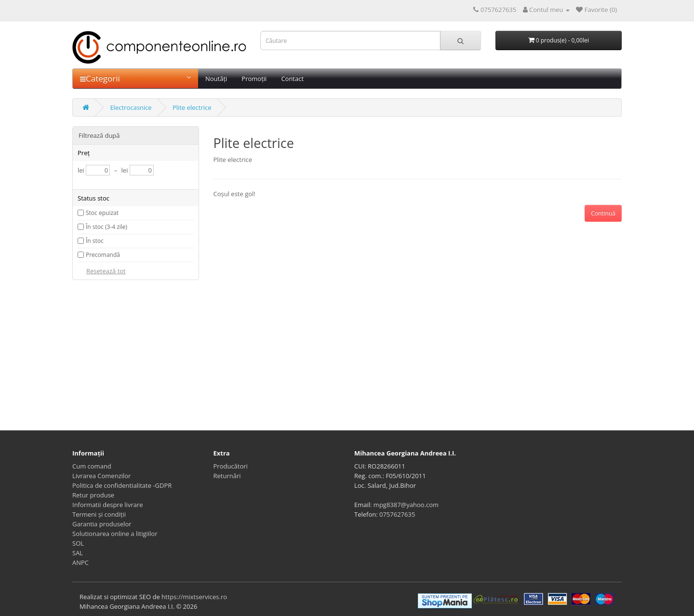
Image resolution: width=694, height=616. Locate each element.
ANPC (80, 562)
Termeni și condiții (99, 514)
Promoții (254, 79)
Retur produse (93, 495)
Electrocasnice (131, 107)
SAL (78, 553)
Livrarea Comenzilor (101, 476)
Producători (231, 466)
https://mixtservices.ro (194, 597)
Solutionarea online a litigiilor (115, 534)
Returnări (227, 476)
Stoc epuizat (102, 213)
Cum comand (92, 466)
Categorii (135, 78)
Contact (292, 79)
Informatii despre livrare (108, 505)
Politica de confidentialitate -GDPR (122, 485)
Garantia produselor (102, 524)
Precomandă (103, 255)
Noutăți (216, 79)
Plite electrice (192, 107)
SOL (78, 543)
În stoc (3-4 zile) (107, 227)
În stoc (95, 241)
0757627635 (397, 514)
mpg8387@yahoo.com (406, 505)
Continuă (603, 213)
